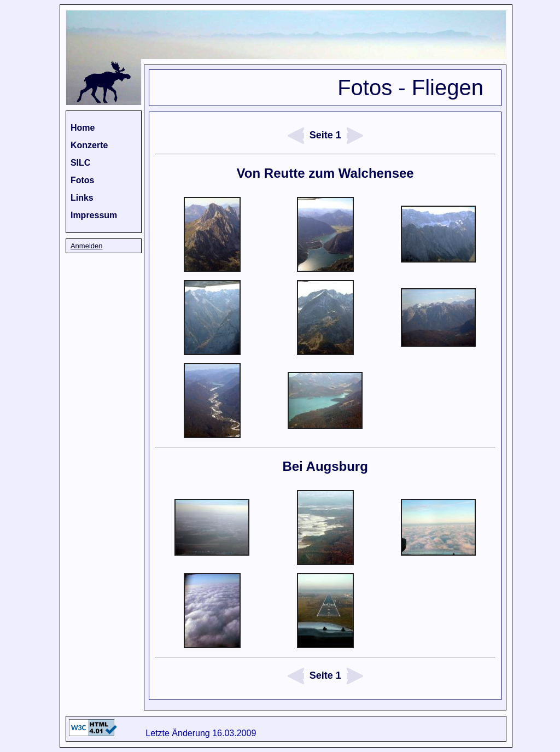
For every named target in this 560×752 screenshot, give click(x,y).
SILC (80, 163)
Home (83, 128)
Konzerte (89, 145)
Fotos (83, 180)
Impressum (94, 215)
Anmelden (87, 246)
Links (82, 198)
